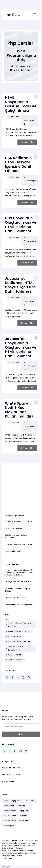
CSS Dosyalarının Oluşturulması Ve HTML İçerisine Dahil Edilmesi (21, 225)
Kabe (10, 843)
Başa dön (7, 858)
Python (29, 632)
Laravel (23, 816)
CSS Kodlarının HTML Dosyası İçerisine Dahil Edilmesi (18, 164)
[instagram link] (23, 677)
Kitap (11, 848)
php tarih (24, 811)
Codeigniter (9, 826)
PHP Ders (24, 821)
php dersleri (17, 801)
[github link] (29, 677)
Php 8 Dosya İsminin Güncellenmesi (15, 648)
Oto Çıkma (15, 853)
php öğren (31, 801)
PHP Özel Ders (10, 821)
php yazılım (9, 806)
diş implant (25, 853)
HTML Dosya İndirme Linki (15, 598)
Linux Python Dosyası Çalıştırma (18, 582)
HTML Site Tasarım (14, 636)
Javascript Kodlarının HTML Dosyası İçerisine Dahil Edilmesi (20, 285)
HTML (19, 655)
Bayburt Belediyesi (19, 851)
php (6, 801)
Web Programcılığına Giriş (29, 120)
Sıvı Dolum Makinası (15, 856)
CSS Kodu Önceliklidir (15, 660)
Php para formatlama (11, 768)
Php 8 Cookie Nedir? (13, 551)
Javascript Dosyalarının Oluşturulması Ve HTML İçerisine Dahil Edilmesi (21, 347)
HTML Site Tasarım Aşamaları (18, 641)
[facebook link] (13, 677)
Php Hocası (23, 841)
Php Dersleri (14, 117)
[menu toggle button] (34, 15)
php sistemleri (10, 811)
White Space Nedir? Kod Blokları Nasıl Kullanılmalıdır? (19, 410)
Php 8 (9, 655)
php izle (21, 806)
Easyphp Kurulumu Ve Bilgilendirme (19, 605)
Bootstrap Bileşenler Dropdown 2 (18, 521)
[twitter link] (7, 677)
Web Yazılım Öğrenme (11, 774)
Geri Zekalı (7, 851)
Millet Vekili (19, 848)
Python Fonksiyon (14, 632)
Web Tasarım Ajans (17, 846)
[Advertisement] (21, 487)
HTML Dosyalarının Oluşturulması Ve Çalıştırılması (21, 104)
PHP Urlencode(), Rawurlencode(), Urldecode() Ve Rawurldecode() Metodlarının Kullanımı (19, 573)
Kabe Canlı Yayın (20, 843)
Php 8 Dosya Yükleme (14, 528)
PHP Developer (10, 816)
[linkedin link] (18, 677)
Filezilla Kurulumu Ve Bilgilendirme (19, 544)
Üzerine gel (5, 866)
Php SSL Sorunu (8, 781)
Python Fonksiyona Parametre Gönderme (19, 625)
